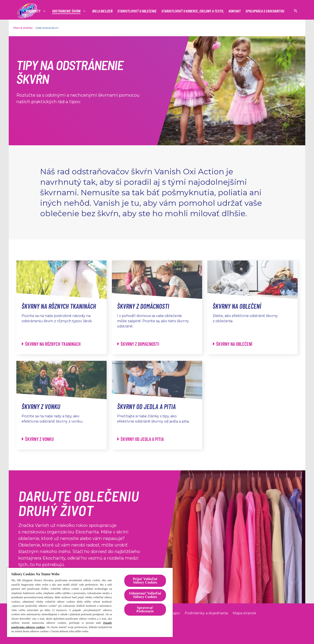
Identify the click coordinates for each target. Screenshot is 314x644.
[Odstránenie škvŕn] (67, 11)
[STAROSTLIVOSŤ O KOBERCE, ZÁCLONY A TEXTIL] (193, 11)
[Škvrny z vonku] (38, 439)
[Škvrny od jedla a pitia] (141, 439)
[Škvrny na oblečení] (233, 344)
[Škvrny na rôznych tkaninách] (51, 344)
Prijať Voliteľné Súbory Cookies (145, 581)
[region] (90, 602)
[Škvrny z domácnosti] (138, 344)
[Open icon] (296, 11)
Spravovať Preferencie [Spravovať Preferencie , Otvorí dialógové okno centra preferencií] (145, 609)
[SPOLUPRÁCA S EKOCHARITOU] (265, 11)
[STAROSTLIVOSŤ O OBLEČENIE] (137, 11)
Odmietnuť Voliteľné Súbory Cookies (145, 595)
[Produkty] (34, 11)
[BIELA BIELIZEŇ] (102, 11)
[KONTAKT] (235, 11)
